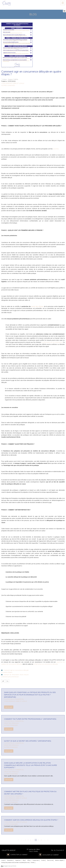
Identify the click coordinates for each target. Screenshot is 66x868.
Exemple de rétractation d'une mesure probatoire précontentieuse (15, 676)
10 (41, 840)
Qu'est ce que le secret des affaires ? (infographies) (28, 741)
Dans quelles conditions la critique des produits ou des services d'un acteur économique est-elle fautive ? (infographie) (30, 695)
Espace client (36, 860)
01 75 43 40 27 (59, 850)
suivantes (56, 149)
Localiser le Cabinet (51, 855)
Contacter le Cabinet (19, 855)
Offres (29, 860)
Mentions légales (59, 860)
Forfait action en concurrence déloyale (46, 664)
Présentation (10, 860)
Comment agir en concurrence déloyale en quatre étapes (15, 671)
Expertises (18, 860)
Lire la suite (9, 707)
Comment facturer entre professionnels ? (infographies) (30, 719)
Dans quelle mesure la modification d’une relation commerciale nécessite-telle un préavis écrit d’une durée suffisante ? (31, 765)
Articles (33, 862)
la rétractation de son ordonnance (52, 342)
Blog (24, 860)
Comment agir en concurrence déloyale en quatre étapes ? (31, 820)
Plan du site (50, 860)
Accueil (3, 860)
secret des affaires (37, 306)
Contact (43, 860)
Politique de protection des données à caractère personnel (15, 862)
